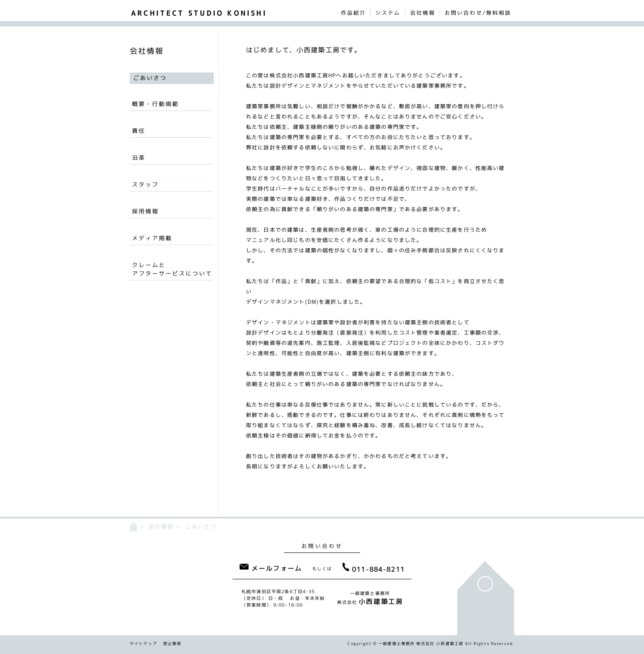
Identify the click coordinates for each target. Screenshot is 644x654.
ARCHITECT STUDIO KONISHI (199, 13)
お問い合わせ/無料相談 (478, 13)
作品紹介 (353, 13)
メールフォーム (271, 568)
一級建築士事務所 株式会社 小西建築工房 (421, 643)
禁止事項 (172, 643)
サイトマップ (143, 643)
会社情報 (423, 13)
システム (388, 13)
